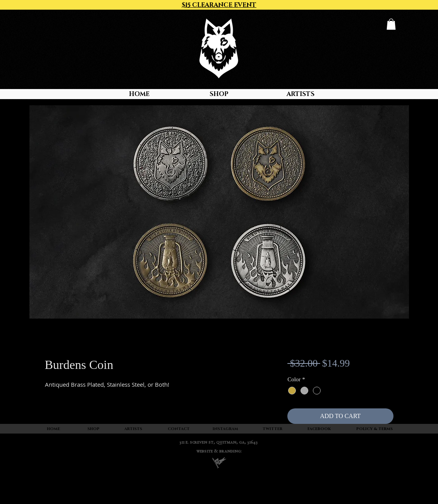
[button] (391, 24)
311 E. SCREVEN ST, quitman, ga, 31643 (218, 443)
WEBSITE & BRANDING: (219, 452)
